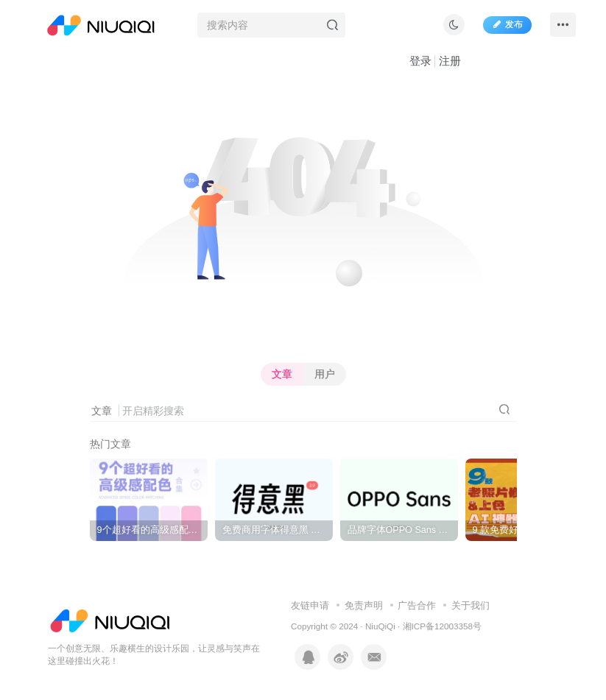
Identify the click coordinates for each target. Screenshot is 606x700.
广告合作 (417, 605)
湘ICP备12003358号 (442, 626)
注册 (450, 61)
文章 (282, 374)
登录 (420, 61)
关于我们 (471, 605)
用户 (325, 374)
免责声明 (364, 605)
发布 (507, 24)
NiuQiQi (380, 626)
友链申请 (310, 605)
